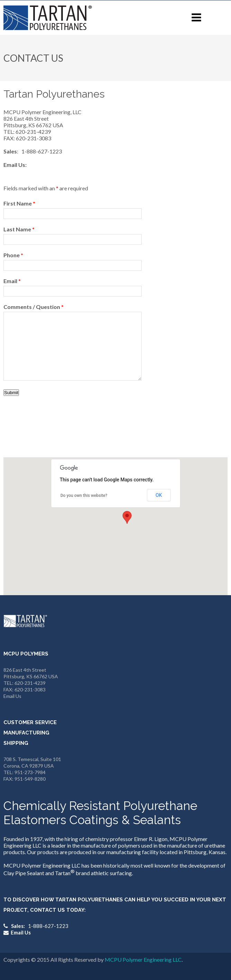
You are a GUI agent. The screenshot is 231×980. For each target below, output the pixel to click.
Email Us (12, 696)
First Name (19, 203)
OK (159, 495)
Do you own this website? (84, 496)
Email (12, 281)
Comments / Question (33, 307)
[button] (127, 517)
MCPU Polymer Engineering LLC (143, 959)
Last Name (19, 229)
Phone (13, 255)
